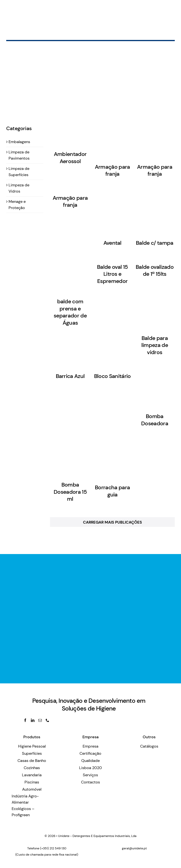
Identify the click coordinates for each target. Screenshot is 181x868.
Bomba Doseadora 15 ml (70, 492)
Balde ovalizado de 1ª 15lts (155, 270)
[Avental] (112, 212)
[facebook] (25, 720)
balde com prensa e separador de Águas (70, 312)
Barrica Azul (70, 376)
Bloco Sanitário (112, 376)
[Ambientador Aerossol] (70, 132)
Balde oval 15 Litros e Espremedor (112, 274)
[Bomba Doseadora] (155, 388)
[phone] (47, 720)
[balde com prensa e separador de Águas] (70, 276)
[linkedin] (33, 720)
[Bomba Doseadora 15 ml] (70, 458)
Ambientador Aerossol (70, 158)
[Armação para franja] (112, 138)
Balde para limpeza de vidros (155, 345)
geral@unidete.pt (134, 848)
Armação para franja (112, 170)
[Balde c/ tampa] (155, 212)
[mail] (40, 720)
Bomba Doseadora (155, 420)
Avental (112, 243)
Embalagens (19, 142)
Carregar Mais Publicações (112, 522)
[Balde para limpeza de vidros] (155, 310)
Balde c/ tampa (155, 243)
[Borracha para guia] (112, 459)
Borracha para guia (112, 491)
